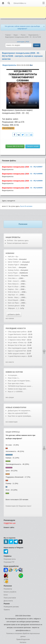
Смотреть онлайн (33, 146)
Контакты (23, 642)
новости (21, 328)
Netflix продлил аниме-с (17, 354)
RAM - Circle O (13, 281)
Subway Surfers (13, 270)
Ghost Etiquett (13, 300)
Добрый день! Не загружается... (20, 411)
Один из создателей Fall (17, 351)
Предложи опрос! (25, 506)
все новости (10, 362)
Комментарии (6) (12, 506)
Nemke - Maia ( (13, 297)
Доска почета (8, 601)
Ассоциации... (13, 375)
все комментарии (12, 422)
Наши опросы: (13, 432)
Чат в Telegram (8, 128)
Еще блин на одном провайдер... (20, 416)
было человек (26, 206)
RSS (27, 42)
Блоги (6, 595)
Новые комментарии (16, 407)
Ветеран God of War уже (17, 345)
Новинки (10, 253)
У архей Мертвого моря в (17, 356)
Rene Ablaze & (13, 284)
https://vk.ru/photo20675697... (18, 413)
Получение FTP (9, 562)
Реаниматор (8, 589)
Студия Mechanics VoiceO (17, 334)
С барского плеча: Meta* (17, 340)
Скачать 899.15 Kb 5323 (15, 146)
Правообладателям (23, 639)
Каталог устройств (10, 592)
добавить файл (14, 314)
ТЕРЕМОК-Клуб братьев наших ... (20, 386)
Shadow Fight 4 (13, 265)
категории (21, 42)
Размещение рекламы (11, 607)
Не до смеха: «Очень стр (17, 343)
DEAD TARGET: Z (14, 262)
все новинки (10, 318)
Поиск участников (10, 598)
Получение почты (10, 559)
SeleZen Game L (14, 276)
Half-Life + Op (13, 257)
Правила (7, 610)
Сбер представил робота (17, 332)
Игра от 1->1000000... (16, 392)
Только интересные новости (17, 243)
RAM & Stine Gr (13, 292)
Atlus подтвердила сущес (17, 348)
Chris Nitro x (12, 278)
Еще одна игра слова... (16, 383)
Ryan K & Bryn (13, 287)
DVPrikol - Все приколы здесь (18, 240)
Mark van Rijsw (13, 303)
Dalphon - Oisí (13, 289)
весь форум (10, 397)
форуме (19, 372)
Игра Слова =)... (14, 378)
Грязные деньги (14, 306)
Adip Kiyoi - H (13, 295)
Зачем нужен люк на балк (17, 337)
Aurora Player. (13, 273)
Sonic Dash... (13, 267)
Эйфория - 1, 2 (13, 308)
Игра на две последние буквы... (20, 381)
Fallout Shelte (13, 259)
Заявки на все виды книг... (17, 389)
